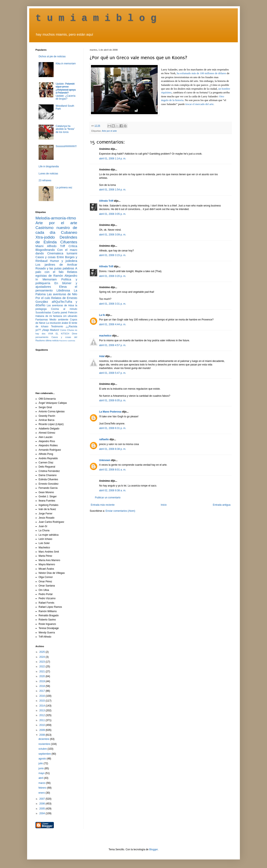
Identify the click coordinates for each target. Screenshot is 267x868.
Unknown (105, 460)
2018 (43, 686)
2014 (43, 706)
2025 (43, 652)
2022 (43, 667)
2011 (43, 720)
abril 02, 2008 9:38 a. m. (113, 490)
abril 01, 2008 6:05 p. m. (113, 400)
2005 (43, 809)
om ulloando (70, 316)
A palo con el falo (56, 270)
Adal (102, 356)
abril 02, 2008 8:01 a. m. (113, 470)
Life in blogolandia (49, 166)
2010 (43, 725)
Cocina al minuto (64, 309)
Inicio (164, 505)
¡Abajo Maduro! (51, 330)
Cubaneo (69, 232)
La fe (102, 315)
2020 (43, 676)
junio (41, 768)
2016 (43, 696)
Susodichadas (43, 313)
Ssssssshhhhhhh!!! (66, 146)
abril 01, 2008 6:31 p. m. (113, 428)
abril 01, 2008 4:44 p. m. (113, 324)
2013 (43, 710)
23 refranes (45, 180)
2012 (43, 715)
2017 (43, 691)
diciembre (44, 739)
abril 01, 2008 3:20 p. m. (113, 276)
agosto (42, 759)
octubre (43, 749)
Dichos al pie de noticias (52, 56)
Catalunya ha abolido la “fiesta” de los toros (65, 129)
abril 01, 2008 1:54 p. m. (113, 190)
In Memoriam (46, 279)
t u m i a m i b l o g (96, 18)
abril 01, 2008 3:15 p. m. (113, 255)
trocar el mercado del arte (200, 104)
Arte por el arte (109, 131)
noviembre (45, 744)
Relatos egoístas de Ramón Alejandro (56, 274)
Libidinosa (63, 290)
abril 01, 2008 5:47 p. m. (113, 373)
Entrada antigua (222, 505)
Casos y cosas (45, 257)
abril (41, 778)
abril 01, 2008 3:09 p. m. (113, 235)
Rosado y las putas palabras (55, 268)
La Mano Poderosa (110, 412)
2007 (43, 799)
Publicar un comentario (108, 498)
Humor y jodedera (64, 261)
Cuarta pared (60, 313)
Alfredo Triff (106, 201)
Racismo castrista (67, 341)
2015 (43, 701)
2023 (43, 662)
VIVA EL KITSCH (59, 334)
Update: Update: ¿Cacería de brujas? (66, 91)
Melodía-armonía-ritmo (56, 218)
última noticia (52, 340)
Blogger (153, 849)
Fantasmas (42, 320)
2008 (43, 735)
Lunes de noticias (48, 174)
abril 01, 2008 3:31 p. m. (113, 304)
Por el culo (43, 298)
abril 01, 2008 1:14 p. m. (113, 159)
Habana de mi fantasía (49, 316)
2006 (43, 804)
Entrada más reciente (103, 505)
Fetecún (73, 313)
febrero (43, 788)
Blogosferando (45, 250)
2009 (43, 730)
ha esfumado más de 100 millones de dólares (202, 73)
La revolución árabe (57, 323)
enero (42, 793)
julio (41, 763)
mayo (42, 773)
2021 (43, 672)
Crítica (73, 246)
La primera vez (64, 188)
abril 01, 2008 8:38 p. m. (113, 449)
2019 (43, 681)
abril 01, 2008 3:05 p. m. (113, 214)
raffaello (104, 439)
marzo (42, 783)
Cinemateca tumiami (62, 253)
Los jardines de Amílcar (56, 265)
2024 (43, 657)
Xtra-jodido (45, 237)
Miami (39, 246)
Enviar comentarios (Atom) (120, 511)
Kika (66, 64)
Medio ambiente (59, 320)
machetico (105, 336)
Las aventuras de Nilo (62, 294)
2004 (43, 813)
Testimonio (57, 326)
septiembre (45, 754)
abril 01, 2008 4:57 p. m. (113, 345)
